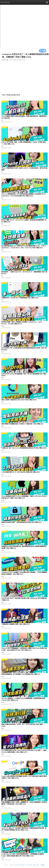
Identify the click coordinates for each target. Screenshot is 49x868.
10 (34, 865)
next (42, 865)
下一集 (43, 51)
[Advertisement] (24, 77)
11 (37, 865)
